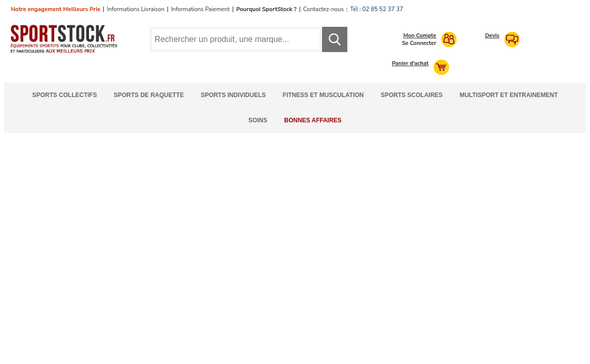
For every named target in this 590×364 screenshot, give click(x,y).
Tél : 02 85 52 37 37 (377, 9)
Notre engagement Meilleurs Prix (56, 9)
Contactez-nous (324, 9)
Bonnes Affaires (313, 120)
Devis (492, 36)
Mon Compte (420, 36)
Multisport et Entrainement (509, 95)
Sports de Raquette (149, 95)
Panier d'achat (410, 63)
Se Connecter (419, 43)
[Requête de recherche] (236, 39)
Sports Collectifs (65, 95)
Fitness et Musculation (323, 95)
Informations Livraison (135, 9)
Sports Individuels (233, 95)
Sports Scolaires (412, 95)
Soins (258, 120)
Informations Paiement (200, 9)
